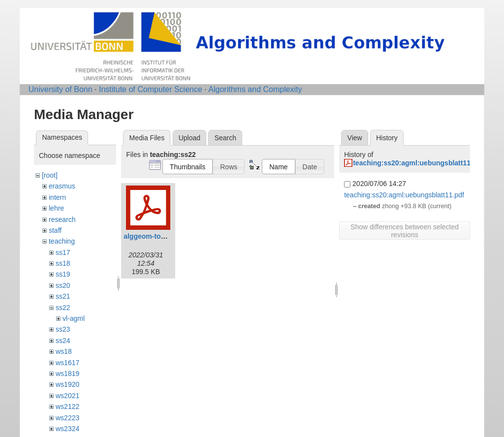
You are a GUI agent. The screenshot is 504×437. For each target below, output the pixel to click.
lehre (56, 208)
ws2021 (67, 396)
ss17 (63, 252)
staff (55, 230)
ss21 (63, 296)
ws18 (64, 351)
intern (57, 197)
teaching (62, 241)
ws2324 (67, 429)
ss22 (63, 308)
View (355, 138)
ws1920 (67, 384)
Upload (189, 138)
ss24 (63, 341)
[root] (50, 175)
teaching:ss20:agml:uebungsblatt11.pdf (418, 163)
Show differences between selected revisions (405, 231)
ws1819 (67, 374)
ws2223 (67, 418)
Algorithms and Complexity (255, 89)
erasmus (62, 186)
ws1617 (67, 363)
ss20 (63, 285)
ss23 (63, 329)
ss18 (63, 263)
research (62, 219)
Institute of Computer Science (151, 89)
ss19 (63, 274)
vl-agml (74, 318)
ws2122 (67, 406)
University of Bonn (61, 89)
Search (225, 138)
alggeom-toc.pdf (150, 236)
